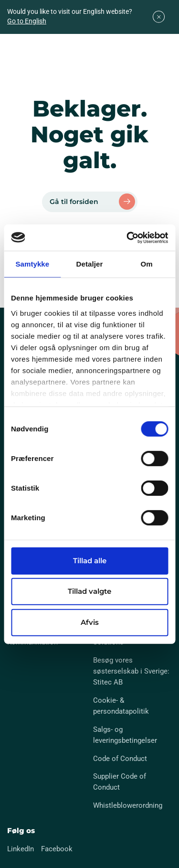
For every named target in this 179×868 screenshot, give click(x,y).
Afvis (90, 622)
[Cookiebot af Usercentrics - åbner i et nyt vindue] (127, 237)
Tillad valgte (89, 591)
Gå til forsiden (74, 202)
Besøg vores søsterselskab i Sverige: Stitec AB (131, 671)
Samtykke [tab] (32, 264)
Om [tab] (147, 264)
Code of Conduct (120, 759)
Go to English (27, 21)
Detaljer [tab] (90, 264)
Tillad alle (90, 561)
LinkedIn (21, 849)
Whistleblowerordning (128, 805)
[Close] (159, 17)
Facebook (57, 849)
